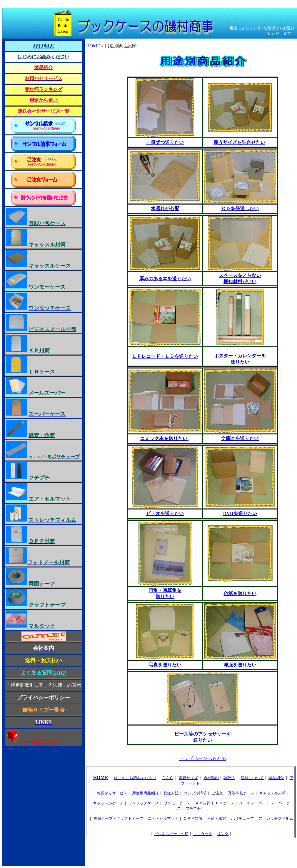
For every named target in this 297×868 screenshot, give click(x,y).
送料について (252, 778)
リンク (223, 834)
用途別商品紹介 (145, 793)
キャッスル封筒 (272, 793)
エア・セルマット (163, 818)
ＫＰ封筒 (203, 803)
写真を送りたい (165, 665)
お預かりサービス (112, 793)
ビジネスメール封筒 (171, 834)
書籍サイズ (188, 778)
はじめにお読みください (135, 778)
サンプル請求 (195, 793)
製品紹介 (276, 778)
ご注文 (217, 793)
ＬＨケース (225, 803)
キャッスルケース (108, 803)
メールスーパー (252, 803)
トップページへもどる (203, 758)
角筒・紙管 (217, 818)
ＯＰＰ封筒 (193, 818)
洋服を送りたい (240, 665)
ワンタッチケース (144, 803)
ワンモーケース (177, 803)
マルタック (203, 834)
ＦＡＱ (167, 778)
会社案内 (211, 778)
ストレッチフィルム (276, 818)
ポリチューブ (243, 818)
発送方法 (171, 793)
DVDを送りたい (240, 513)
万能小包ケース (241, 793)
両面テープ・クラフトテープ (118, 818)
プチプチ (193, 808)
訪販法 (229, 778)
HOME (93, 46)
